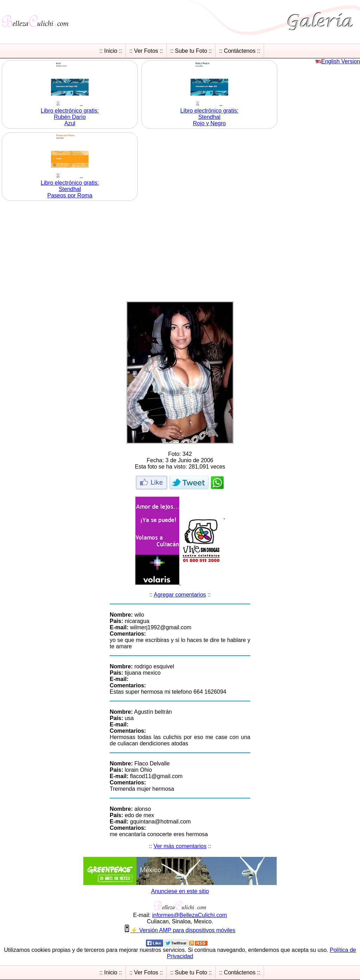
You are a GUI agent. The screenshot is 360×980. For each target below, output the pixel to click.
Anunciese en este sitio (180, 891)
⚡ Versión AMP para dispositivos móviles (183, 930)
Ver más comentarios (180, 846)
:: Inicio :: (111, 51)
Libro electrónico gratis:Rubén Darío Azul (70, 117)
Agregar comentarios (180, 595)
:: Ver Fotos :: (146, 51)
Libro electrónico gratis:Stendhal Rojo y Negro (209, 117)
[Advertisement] (180, 252)
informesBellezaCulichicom (190, 915)
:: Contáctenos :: (240, 51)
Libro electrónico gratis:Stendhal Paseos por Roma (70, 189)
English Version (341, 61)
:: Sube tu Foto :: (191, 51)
